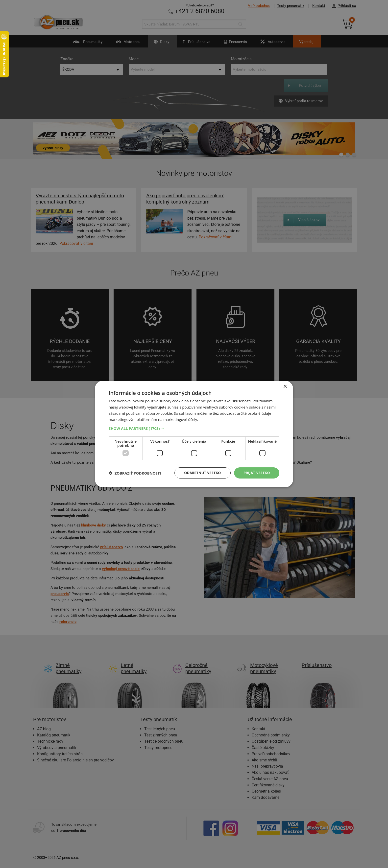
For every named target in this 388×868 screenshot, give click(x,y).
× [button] (285, 387)
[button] (194, 428)
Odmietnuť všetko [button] (203, 473)
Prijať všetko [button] (257, 473)
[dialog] (194, 434)
